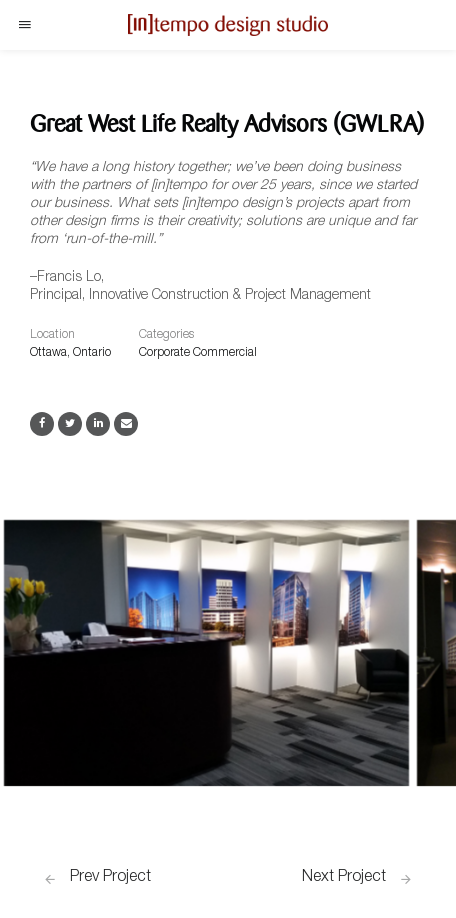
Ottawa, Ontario (70, 353)
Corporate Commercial (198, 353)
